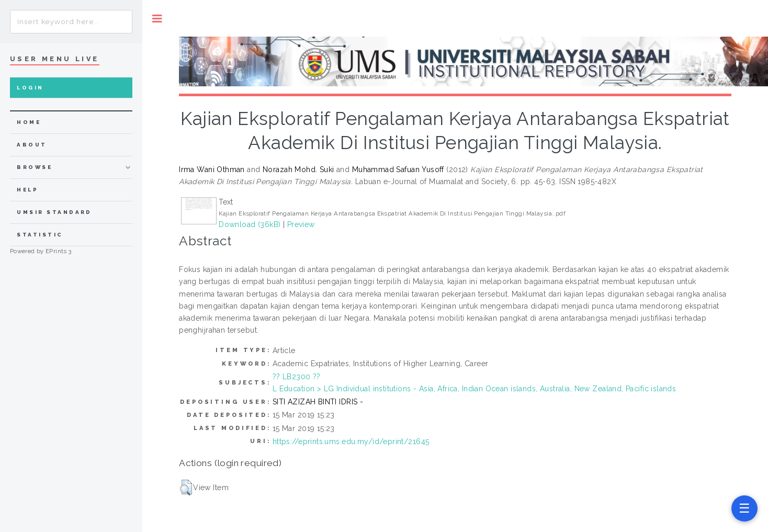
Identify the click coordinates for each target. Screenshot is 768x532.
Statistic (40, 235)
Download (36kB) (250, 224)
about (32, 145)
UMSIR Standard (54, 212)
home (29, 122)
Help (27, 190)
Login (30, 88)
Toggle (157, 19)
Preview (301, 224)
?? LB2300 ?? (297, 377)
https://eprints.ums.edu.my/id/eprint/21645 (351, 442)
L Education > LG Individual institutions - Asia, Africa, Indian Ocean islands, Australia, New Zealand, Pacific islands (475, 389)
